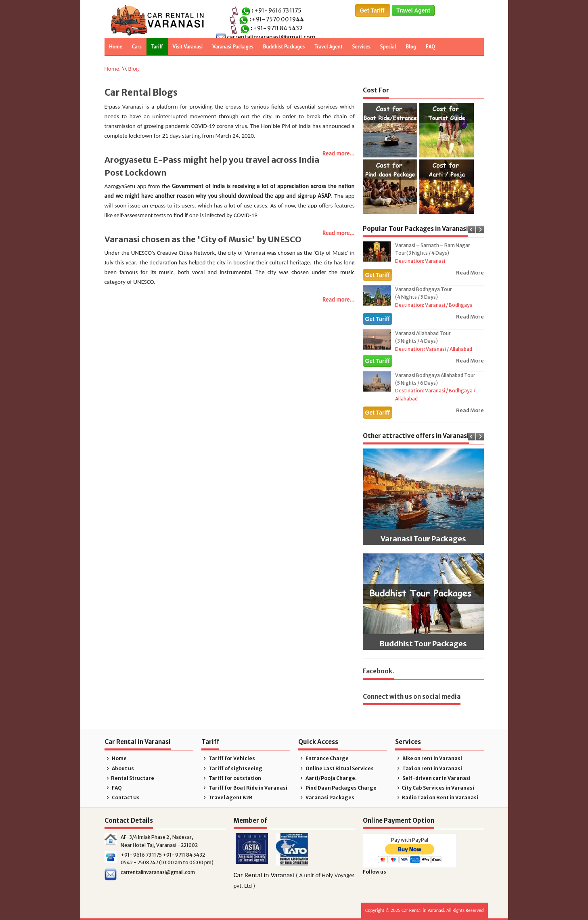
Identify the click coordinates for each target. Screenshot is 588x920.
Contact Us (122, 797)
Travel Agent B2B (227, 797)
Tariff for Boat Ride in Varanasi (245, 788)
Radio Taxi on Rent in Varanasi (437, 797)
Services (361, 47)
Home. (113, 69)
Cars (137, 47)
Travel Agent (413, 10)
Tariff (157, 47)
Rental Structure (130, 778)
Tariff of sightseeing (232, 768)
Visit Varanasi (188, 47)
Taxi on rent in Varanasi (429, 768)
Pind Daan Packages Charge (338, 788)
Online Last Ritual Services (336, 768)
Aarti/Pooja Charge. (328, 778)
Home (116, 47)
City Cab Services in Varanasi (435, 788)
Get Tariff (373, 10)
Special (388, 47)
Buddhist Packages (284, 47)
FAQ (430, 47)
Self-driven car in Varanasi (433, 778)
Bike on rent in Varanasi (429, 758)
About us (119, 768)
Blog (411, 47)
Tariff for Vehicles (228, 758)
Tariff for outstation (231, 778)
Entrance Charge (324, 758)
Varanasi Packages (233, 47)
